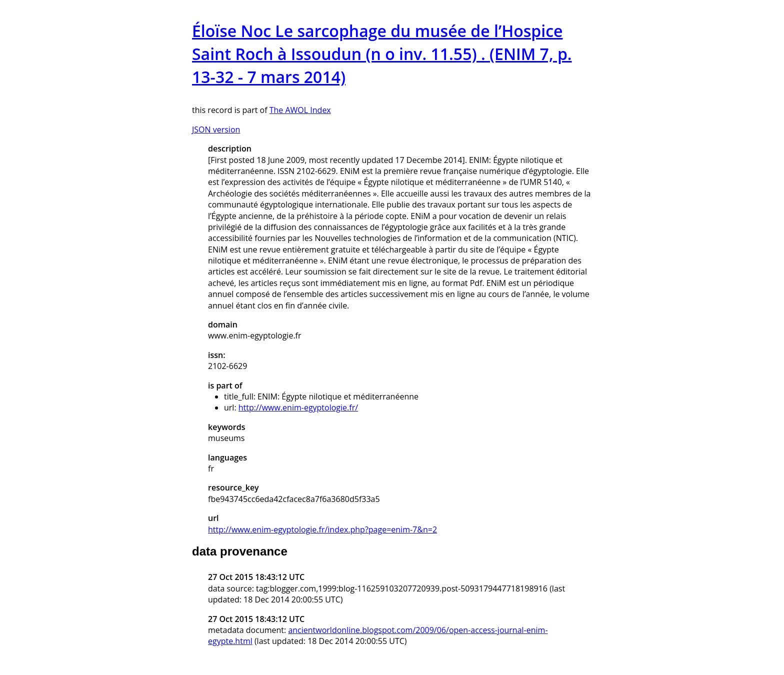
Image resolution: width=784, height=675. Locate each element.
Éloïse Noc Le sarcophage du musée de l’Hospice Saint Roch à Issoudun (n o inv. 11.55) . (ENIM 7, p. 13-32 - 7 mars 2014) (382, 54)
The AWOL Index (300, 110)
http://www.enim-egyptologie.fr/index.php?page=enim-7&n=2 (322, 529)
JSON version (216, 129)
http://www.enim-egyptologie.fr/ (298, 407)
